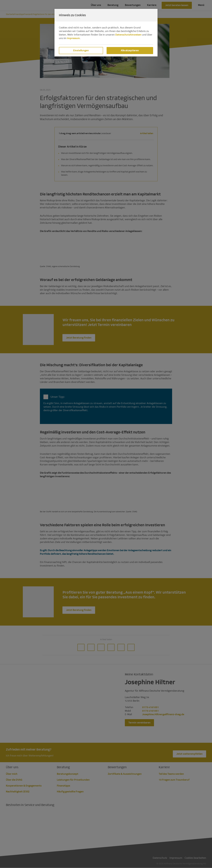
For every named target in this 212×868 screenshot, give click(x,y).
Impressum (73, 38)
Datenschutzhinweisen (128, 35)
